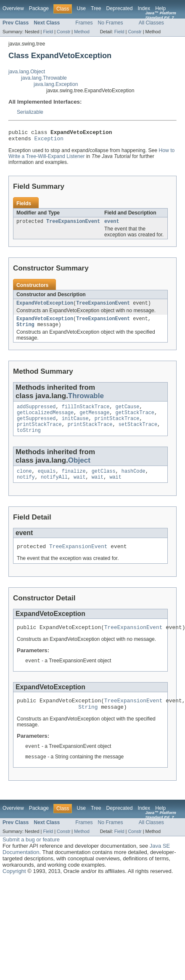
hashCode (133, 482)
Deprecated (120, 8)
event (112, 225)
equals (47, 482)
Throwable (86, 402)
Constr (63, 32)
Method (82, 32)
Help (160, 8)
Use (81, 8)
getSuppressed (36, 427)
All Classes (151, 23)
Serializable (30, 112)
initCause (75, 427)
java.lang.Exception (56, 84)
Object (79, 470)
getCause (128, 413)
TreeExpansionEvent (73, 225)
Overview (13, 8)
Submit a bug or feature (31, 858)
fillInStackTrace (86, 413)
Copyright (14, 889)
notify (26, 489)
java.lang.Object (27, 72)
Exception (49, 141)
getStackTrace (135, 420)
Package (39, 8)
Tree (96, 8)
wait (79, 489)
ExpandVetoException (45, 307)
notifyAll (54, 489)
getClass (104, 482)
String (25, 330)
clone (24, 482)
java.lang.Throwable (44, 78)
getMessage (94, 420)
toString (29, 440)
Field (48, 32)
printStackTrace (117, 427)
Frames (84, 23)
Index (144, 8)
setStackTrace (138, 434)
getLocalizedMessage (45, 420)
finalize (74, 482)
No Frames (111, 23)
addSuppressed (36, 413)
